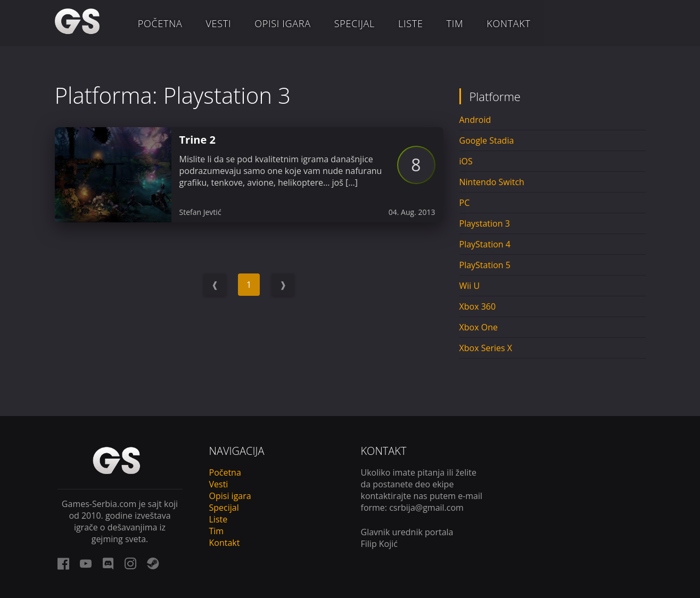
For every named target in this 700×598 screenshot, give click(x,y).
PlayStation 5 (485, 265)
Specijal (355, 23)
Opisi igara (283, 23)
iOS (466, 161)
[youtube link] (86, 563)
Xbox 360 (478, 306)
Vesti (218, 23)
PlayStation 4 (485, 244)
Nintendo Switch (492, 182)
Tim (455, 23)
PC (465, 203)
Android (475, 120)
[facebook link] (63, 563)
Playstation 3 (485, 223)
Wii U (470, 286)
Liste (411, 23)
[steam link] (153, 563)
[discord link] (108, 563)
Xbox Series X (486, 348)
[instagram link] (130, 563)
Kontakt (508, 23)
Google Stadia (487, 140)
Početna (160, 23)
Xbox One (479, 327)
